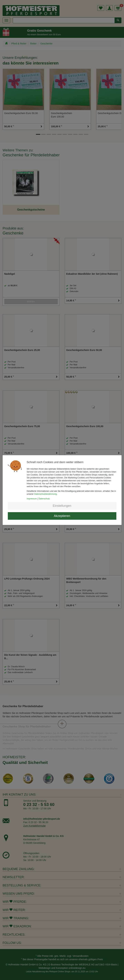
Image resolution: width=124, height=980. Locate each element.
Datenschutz (44, 499)
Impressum (32, 499)
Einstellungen (62, 506)
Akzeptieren (62, 516)
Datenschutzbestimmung (45, 494)
